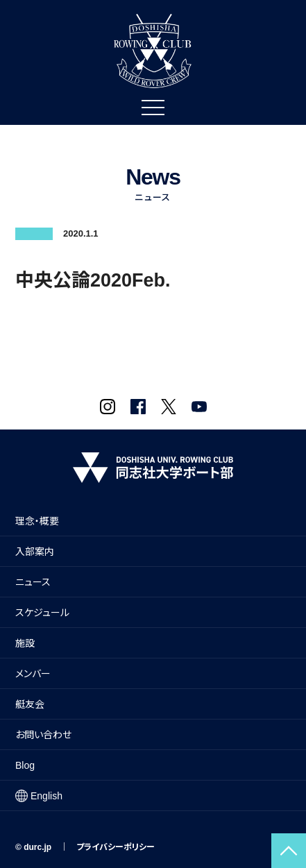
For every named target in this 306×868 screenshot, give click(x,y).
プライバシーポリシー (116, 847)
